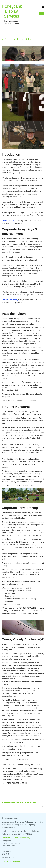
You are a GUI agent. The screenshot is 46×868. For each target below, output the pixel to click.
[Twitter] (43, 807)
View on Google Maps (11, 862)
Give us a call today (10, 220)
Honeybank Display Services (12, 11)
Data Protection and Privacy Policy (16, 838)
